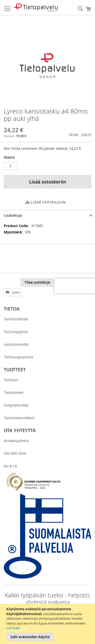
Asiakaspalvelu (16, 431)
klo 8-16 (10, 456)
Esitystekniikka (16, 395)
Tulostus (11, 370)
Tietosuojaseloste (18, 347)
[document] (48, 624)
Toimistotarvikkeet (19, 408)
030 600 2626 (15, 443)
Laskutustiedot (16, 334)
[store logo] (36, 8)
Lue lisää (13, 628)
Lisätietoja (13, 215)
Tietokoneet (14, 383)
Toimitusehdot (16, 309)
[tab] (48, 215)
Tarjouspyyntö (16, 322)
